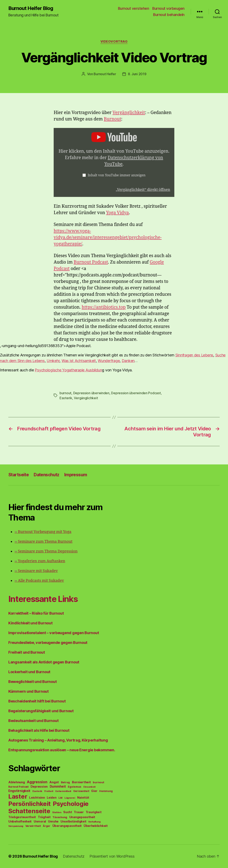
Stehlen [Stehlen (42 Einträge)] (57, 812)
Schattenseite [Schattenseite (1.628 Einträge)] (29, 811)
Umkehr (53, 361)
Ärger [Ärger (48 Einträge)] (47, 826)
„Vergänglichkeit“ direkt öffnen (143, 190)
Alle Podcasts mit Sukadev (39, 581)
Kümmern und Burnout (28, 691)
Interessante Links (43, 599)
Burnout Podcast (91, 262)
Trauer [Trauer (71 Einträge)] (79, 812)
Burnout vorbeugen (168, 8)
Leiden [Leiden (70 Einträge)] (52, 798)
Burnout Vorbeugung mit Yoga (43, 532)
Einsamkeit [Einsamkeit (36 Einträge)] (89, 787)
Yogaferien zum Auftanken (40, 561)
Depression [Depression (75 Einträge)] (39, 786)
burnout (65, 393)
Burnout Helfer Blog (31, 8)
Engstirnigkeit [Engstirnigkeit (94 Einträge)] (19, 791)
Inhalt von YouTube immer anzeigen (117, 175)
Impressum (76, 475)
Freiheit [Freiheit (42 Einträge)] (49, 791)
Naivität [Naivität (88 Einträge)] (83, 797)
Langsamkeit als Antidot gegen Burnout (44, 662)
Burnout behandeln (169, 15)
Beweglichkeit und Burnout (32, 682)
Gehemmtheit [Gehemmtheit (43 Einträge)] (63, 791)
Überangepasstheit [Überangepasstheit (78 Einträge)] (67, 826)
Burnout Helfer (105, 74)
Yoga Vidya (117, 213)
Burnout (112, 119)
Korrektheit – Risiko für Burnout (36, 613)
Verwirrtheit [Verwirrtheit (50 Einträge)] (33, 826)
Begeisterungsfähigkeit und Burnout (41, 711)
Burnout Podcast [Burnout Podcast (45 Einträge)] (18, 787)
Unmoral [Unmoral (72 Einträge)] (40, 821)
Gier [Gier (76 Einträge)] (94, 791)
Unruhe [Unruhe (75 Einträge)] (53, 821)
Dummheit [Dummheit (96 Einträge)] (58, 786)
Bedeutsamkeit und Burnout (33, 721)
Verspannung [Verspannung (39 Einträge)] (16, 826)
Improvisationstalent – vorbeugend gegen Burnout (54, 633)
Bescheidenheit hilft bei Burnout (37, 701)
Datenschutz (46, 475)
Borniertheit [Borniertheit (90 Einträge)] (81, 782)
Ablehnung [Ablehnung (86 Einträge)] (17, 782)
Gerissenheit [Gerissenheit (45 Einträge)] (81, 791)
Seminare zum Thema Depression (46, 551)
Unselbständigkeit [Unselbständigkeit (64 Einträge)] (73, 821)
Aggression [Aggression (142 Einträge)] (37, 782)
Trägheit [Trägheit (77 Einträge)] (44, 817)
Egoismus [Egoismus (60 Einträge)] (75, 787)
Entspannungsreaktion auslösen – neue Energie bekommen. (62, 750)
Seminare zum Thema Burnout (43, 542)
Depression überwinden (91, 393)
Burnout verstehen (134, 8)
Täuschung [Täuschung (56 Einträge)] (60, 817)
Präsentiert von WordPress (112, 856)
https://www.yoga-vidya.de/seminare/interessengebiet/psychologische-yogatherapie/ (108, 238)
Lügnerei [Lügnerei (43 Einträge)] (70, 798)
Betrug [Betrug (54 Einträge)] (65, 782)
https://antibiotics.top (104, 307)
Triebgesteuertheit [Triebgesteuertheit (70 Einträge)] (22, 817)
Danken (128, 361)
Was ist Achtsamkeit (79, 361)
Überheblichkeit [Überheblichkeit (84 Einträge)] (96, 826)
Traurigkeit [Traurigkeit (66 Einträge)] (94, 812)
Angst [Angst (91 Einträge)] (54, 782)
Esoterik (66, 398)
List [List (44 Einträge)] (60, 798)
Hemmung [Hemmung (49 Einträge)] (106, 791)
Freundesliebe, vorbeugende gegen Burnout (48, 643)
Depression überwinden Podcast (136, 393)
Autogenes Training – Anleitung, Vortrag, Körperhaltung (58, 740)
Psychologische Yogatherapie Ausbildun (68, 370)
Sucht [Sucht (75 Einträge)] (68, 812)
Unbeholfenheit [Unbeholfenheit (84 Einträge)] (20, 821)
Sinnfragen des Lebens (194, 355)
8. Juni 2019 (137, 74)
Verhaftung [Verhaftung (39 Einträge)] (94, 822)
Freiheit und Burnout (27, 652)
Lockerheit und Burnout (29, 672)
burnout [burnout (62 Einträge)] (98, 782)
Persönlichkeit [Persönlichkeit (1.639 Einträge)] (30, 804)
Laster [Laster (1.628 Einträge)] (18, 796)
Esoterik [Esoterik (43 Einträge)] (37, 791)
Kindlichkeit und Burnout (30, 623)
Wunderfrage (109, 361)
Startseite (19, 475)
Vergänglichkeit (129, 113)
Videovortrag (114, 42)
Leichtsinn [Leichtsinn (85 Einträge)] (37, 798)
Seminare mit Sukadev (36, 571)
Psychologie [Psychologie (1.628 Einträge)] (71, 804)
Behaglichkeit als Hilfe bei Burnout (39, 730)
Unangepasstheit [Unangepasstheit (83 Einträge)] (82, 817)
